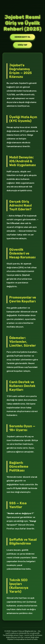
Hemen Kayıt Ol (22, 37)
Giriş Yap (22, 45)
